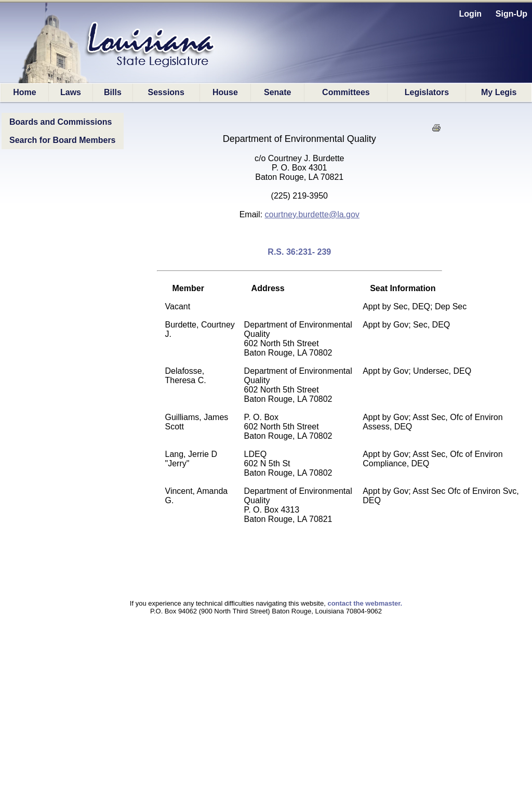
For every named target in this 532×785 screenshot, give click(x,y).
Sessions (166, 92)
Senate (277, 92)
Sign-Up (511, 14)
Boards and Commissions (61, 122)
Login (471, 14)
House (225, 92)
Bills (113, 92)
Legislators (427, 92)
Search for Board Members (63, 140)
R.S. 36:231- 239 (299, 252)
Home (24, 92)
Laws (71, 92)
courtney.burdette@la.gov (312, 214)
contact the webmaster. (365, 603)
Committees (346, 92)
